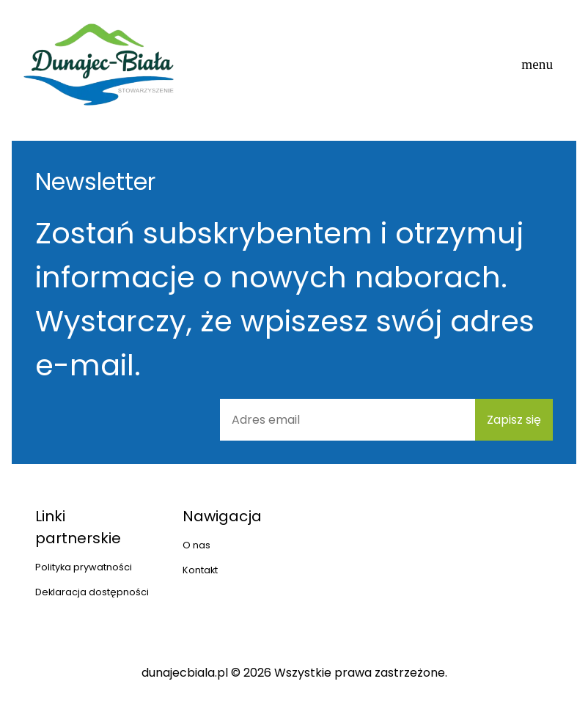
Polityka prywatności (84, 567)
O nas (196, 545)
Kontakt (200, 570)
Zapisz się (514, 420)
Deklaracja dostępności (92, 592)
